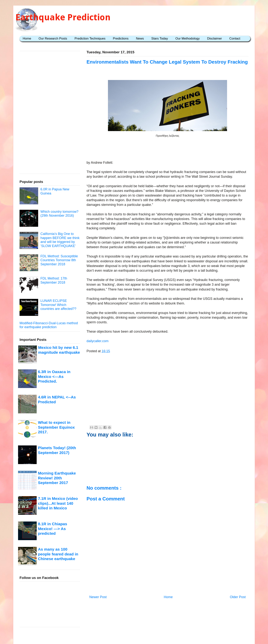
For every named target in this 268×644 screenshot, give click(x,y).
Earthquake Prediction (63, 17)
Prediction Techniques (90, 39)
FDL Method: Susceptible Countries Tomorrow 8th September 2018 (59, 260)
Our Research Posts (53, 39)
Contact (235, 39)
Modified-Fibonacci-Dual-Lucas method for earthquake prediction (49, 325)
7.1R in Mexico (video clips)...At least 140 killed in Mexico (58, 503)
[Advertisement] (167, 149)
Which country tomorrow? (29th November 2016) (59, 214)
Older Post (238, 597)
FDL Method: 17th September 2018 (54, 280)
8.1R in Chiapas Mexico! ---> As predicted (53, 529)
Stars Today (160, 39)
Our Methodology (188, 39)
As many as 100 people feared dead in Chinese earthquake (58, 554)
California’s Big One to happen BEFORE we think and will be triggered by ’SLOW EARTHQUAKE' (60, 240)
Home (27, 39)
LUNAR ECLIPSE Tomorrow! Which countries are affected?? (58, 305)
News (140, 39)
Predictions (121, 39)
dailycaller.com (98, 341)
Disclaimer (214, 39)
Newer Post (98, 597)
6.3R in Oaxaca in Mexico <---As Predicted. (54, 376)
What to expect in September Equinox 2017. (56, 427)
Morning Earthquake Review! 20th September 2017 (57, 478)
